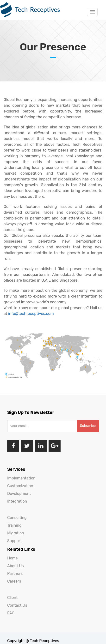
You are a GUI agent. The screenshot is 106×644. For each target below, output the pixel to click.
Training (14, 525)
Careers (14, 581)
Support (14, 541)
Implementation (21, 478)
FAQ (11, 613)
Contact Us (17, 605)
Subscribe (88, 426)
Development (19, 494)
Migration (16, 533)
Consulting (17, 518)
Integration (17, 501)
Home (12, 558)
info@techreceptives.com (31, 314)
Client (12, 598)
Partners (15, 574)
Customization (20, 486)
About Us (16, 566)
